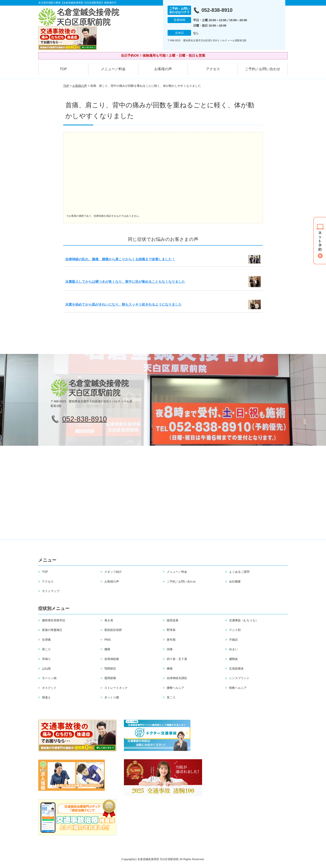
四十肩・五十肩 (177, 659)
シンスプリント (239, 678)
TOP (63, 69)
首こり (171, 697)
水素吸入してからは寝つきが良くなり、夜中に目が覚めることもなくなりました (125, 282)
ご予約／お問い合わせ (263, 69)
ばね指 (46, 668)
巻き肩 (109, 620)
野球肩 (171, 630)
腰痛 (107, 649)
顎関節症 (110, 668)
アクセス (213, 69)
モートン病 (49, 678)
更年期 (171, 640)
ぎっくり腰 (112, 697)
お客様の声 (163, 69)
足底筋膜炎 (236, 668)
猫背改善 (173, 620)
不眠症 (233, 640)
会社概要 (235, 582)
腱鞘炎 (233, 659)
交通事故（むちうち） (244, 620)
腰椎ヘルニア (175, 688)
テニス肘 (235, 630)
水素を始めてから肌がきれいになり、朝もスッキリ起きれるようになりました (123, 304)
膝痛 (170, 668)
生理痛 (46, 640)
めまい (233, 649)
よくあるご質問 (239, 572)
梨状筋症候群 (113, 630)
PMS (107, 640)
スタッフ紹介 (113, 572)
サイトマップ (51, 591)
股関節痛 (110, 678)
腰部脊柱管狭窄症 (54, 620)
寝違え (46, 697)
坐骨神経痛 (112, 659)
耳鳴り (46, 659)
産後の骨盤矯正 (52, 630)
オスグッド (49, 688)
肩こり (46, 649)
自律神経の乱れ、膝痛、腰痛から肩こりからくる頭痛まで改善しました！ (120, 259)
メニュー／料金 (113, 69)
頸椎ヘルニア (238, 688)
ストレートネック (116, 688)
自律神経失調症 (177, 678)
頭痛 (170, 649)
